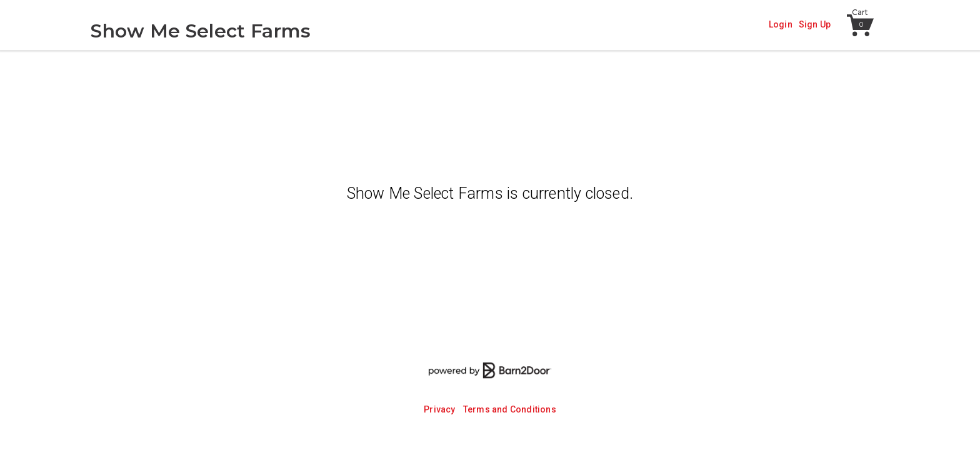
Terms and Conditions (510, 409)
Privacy (439, 409)
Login (781, 24)
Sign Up (815, 24)
